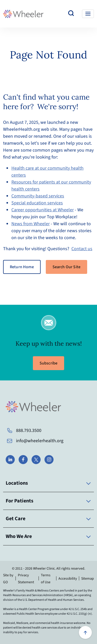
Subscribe (48, 363)
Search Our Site (66, 267)
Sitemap (88, 579)
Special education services (37, 203)
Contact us (82, 249)
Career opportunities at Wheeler (43, 210)
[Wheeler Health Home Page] (23, 14)
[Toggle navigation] (88, 14)
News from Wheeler (31, 224)
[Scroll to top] (85, 632)
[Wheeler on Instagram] (49, 460)
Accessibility (68, 579)
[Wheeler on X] (36, 460)
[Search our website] (71, 14)
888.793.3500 (29, 430)
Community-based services (38, 196)
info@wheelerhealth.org (40, 441)
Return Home (22, 267)
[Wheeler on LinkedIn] (10, 460)
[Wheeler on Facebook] (23, 460)
